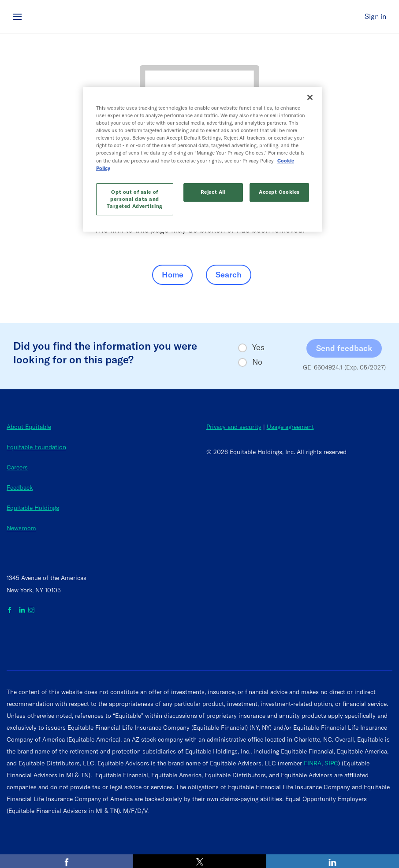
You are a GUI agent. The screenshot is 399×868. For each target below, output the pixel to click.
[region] (203, 159)
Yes (258, 347)
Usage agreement (290, 427)
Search (229, 275)
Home (173, 275)
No (257, 362)
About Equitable (29, 427)
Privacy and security (234, 427)
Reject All (213, 192)
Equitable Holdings (33, 508)
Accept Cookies (279, 192)
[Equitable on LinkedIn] (22, 610)
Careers (17, 467)
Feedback (20, 488)
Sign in (375, 16)
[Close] (310, 97)
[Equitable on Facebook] (11, 610)
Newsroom (21, 528)
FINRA (313, 763)
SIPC (331, 763)
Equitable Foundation (36, 447)
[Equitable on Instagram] (31, 610)
